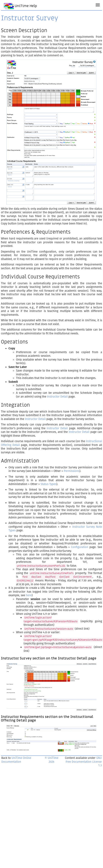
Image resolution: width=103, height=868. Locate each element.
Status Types (48, 484)
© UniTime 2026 (51, 760)
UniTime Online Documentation (16, 760)
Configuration (80, 547)
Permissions (72, 471)
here (29, 595)
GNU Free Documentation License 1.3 (84, 762)
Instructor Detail (57, 397)
